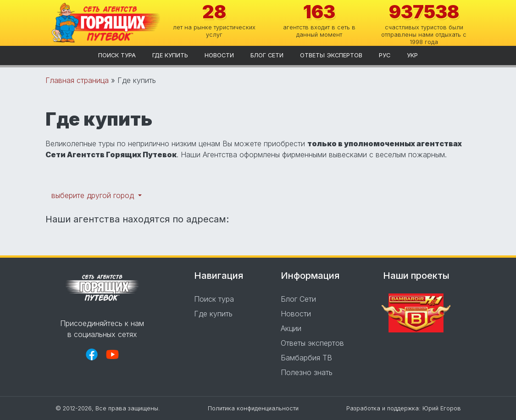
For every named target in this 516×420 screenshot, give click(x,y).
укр (412, 55)
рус (385, 55)
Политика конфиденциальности (253, 408)
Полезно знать (307, 372)
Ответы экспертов (331, 55)
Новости (219, 55)
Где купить (170, 55)
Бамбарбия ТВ (306, 358)
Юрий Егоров (442, 408)
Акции (291, 328)
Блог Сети (267, 55)
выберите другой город (94, 195)
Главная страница (77, 80)
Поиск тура (117, 55)
